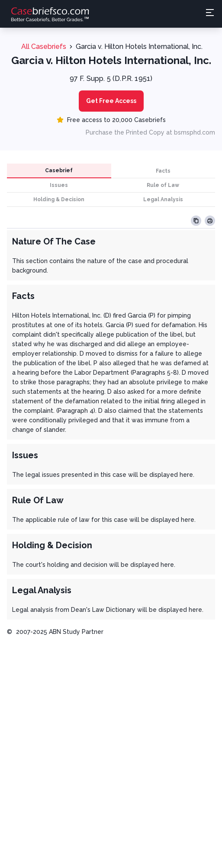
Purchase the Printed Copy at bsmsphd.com (150, 132)
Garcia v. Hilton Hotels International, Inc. (139, 47)
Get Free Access (111, 101)
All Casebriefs (44, 47)
